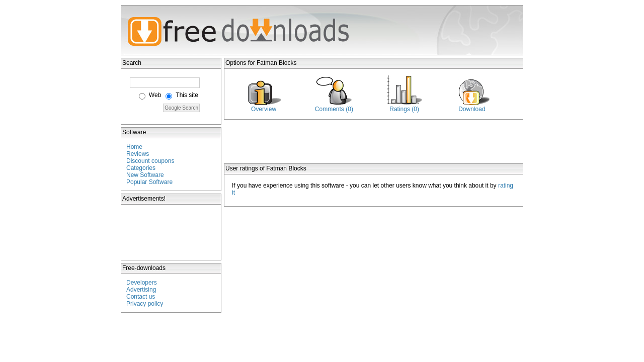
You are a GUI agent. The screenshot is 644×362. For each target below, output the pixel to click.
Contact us (141, 297)
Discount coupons (150, 161)
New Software (145, 175)
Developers (142, 283)
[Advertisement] (172, 232)
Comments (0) (334, 109)
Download (472, 109)
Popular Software (149, 182)
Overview (264, 109)
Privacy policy (145, 304)
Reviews (138, 154)
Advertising (141, 290)
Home (134, 147)
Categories (141, 168)
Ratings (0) (404, 109)
